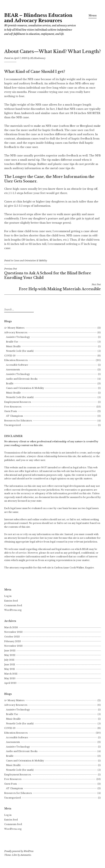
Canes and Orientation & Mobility (30, 261)
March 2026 (11, 627)
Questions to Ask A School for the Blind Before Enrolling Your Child (52, 274)
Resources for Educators (18, 421)
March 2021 (11, 674)
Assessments (13, 370)
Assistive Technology (18, 337)
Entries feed (11, 601)
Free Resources (13, 407)
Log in (8, 596)
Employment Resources (18, 402)
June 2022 (10, 651)
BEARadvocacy (38, 58)
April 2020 (10, 683)
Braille (10, 384)
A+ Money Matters (14, 328)
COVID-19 (10, 356)
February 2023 (12, 641)
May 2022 (10, 655)
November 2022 (13, 646)
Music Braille (13, 346)
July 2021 (9, 660)
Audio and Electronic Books (22, 379)
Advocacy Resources (16, 332)
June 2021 (10, 665)
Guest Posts (11, 411)
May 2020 (10, 678)
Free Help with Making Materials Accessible (52, 287)
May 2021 (10, 669)
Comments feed (13, 605)
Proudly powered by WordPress (19, 851)
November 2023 (13, 632)
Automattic (26, 855)
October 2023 (12, 637)
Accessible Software (17, 365)
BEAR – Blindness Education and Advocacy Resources (38, 18)
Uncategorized (12, 425)
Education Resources (16, 360)
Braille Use (12, 342)
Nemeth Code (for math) (20, 351)
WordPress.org (13, 610)
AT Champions (15, 416)
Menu (93, 15)
